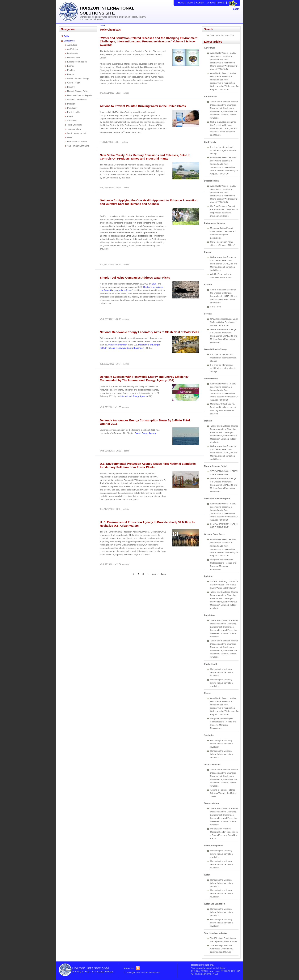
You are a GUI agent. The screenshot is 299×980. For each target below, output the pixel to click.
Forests (71, 74)
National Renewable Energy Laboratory (126, 348)
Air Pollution (73, 49)
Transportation (74, 129)
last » (164, 574)
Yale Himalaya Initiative (78, 146)
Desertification (74, 58)
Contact (200, 3)
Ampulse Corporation (117, 345)
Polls (66, 36)
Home (181, 3)
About (190, 3)
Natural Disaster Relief (78, 91)
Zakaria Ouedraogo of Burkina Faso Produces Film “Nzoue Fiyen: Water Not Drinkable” (224, 585)
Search (221, 3)
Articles (211, 3)
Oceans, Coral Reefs (77, 100)
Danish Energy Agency (145, 433)
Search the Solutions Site (222, 35)
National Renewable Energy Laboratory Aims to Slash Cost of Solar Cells (149, 332)
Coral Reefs (216, 307)
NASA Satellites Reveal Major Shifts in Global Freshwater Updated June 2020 (224, 322)
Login (236, 9)
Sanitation (72, 121)
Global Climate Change (78, 79)
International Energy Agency (134, 396)
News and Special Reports (80, 95)
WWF (155, 284)
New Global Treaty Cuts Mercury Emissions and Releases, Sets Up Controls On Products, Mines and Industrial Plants (145, 157)
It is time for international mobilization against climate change (223, 150)
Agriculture (72, 45)
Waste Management (77, 133)
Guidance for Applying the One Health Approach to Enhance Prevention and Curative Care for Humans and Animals (149, 202)
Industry (71, 87)
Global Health (74, 83)
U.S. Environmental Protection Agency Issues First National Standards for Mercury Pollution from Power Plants (148, 465)
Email (215, 974)
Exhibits (71, 70)
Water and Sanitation (77, 142)
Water (70, 137)
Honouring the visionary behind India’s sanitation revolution (221, 672)
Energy (71, 66)
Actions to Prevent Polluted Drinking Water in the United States (143, 106)
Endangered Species (77, 62)
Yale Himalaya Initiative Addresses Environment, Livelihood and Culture (222, 949)
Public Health (73, 112)
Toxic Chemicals (75, 125)
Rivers (70, 116)
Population (72, 108)
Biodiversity (73, 53)
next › (155, 574)
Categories (69, 41)
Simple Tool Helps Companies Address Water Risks (135, 278)
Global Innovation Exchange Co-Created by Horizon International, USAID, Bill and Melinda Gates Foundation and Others (224, 128)
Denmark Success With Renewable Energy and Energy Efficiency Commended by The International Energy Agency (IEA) (144, 378)
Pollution (71, 104)
